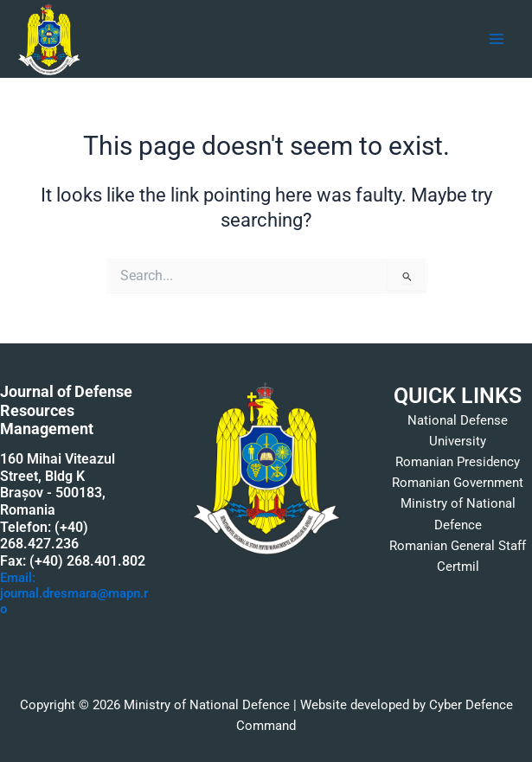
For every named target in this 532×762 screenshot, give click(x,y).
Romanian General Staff (458, 546)
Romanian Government (458, 483)
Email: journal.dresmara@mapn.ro (74, 593)
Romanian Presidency (458, 462)
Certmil (458, 567)
